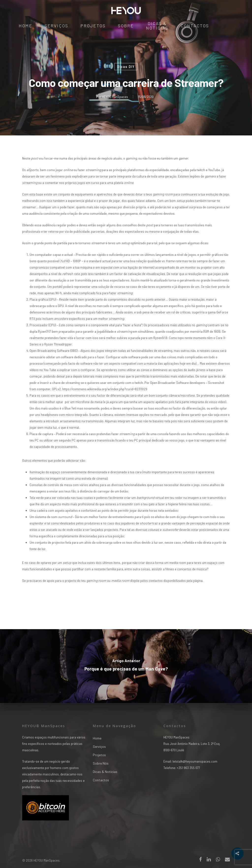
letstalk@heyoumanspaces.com (195, 761)
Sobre (126, 26)
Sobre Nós (101, 763)
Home (25, 26)
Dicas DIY (126, 67)
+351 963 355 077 (188, 768)
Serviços (56, 26)
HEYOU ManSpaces (115, 97)
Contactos (195, 26)
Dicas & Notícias (157, 26)
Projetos (93, 26)
